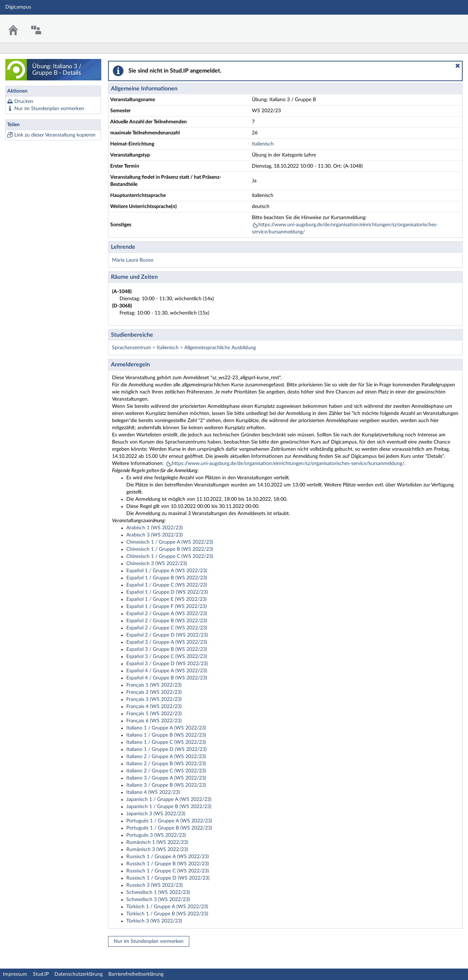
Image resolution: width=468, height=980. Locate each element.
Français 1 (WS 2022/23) (154, 685)
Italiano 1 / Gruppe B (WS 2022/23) (166, 735)
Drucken (24, 102)
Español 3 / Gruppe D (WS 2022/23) (167, 664)
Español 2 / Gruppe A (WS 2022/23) (167, 614)
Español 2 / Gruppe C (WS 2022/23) (167, 628)
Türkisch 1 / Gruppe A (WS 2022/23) (167, 907)
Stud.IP (41, 974)
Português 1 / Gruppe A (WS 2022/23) (169, 821)
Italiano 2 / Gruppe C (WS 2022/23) (166, 771)
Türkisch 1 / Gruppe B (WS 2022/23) (167, 914)
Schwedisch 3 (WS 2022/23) (158, 900)
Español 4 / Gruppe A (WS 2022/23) (167, 671)
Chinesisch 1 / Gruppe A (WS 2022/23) (170, 542)
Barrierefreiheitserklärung (136, 974)
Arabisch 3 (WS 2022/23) (155, 535)
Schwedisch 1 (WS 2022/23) (158, 892)
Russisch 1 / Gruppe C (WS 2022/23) (168, 871)
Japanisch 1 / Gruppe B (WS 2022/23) (169, 807)
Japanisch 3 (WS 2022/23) (156, 814)
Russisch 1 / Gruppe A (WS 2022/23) (168, 857)
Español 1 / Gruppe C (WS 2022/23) (167, 585)
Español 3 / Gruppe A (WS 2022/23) (167, 642)
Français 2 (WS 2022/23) (154, 692)
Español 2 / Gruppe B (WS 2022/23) (167, 621)
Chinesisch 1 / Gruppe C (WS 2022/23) (170, 556)
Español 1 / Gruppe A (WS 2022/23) (167, 571)
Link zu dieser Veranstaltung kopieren (55, 135)
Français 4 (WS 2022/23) (154, 707)
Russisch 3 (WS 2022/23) (155, 885)
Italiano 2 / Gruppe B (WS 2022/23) (166, 764)
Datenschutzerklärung (79, 974)
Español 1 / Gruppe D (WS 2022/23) (167, 592)
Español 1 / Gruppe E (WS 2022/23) (167, 599)
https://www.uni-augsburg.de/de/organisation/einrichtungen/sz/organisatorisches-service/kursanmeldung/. (289, 464)
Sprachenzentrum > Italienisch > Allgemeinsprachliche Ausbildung (184, 348)
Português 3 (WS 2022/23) (156, 835)
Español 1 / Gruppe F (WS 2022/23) (167, 607)
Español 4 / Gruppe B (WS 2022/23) (167, 678)
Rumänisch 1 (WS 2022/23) (157, 842)
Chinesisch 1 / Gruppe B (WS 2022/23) (170, 549)
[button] (458, 66)
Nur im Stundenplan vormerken (49, 109)
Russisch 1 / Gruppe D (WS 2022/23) (168, 878)
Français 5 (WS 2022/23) (154, 714)
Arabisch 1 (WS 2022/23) (155, 528)
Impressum (15, 974)
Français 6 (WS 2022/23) (154, 721)
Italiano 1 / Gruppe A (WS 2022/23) (166, 728)
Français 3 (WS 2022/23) (154, 699)
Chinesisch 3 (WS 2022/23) (157, 564)
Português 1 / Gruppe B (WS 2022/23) (169, 828)
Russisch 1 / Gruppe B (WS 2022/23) (168, 864)
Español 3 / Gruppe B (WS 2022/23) (167, 649)
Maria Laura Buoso (133, 260)
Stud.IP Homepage (440, 24)
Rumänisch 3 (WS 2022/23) (157, 850)
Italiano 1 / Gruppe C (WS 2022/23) (166, 742)
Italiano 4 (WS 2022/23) (153, 792)
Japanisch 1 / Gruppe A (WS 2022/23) (169, 800)
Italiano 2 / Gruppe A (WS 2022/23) (166, 757)
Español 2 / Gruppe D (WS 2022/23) (167, 635)
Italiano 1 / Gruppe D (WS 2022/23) (167, 749)
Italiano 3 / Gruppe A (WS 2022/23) (166, 778)
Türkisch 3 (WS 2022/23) (154, 921)
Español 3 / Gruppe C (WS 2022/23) (167, 657)
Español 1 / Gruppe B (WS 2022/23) (167, 578)
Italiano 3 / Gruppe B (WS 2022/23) (166, 785)
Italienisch (263, 144)
